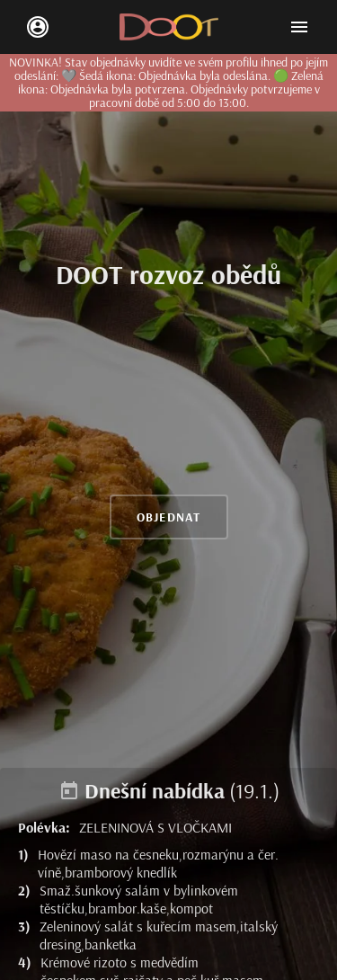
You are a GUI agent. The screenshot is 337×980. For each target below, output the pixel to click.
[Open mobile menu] (299, 27)
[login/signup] (38, 27)
